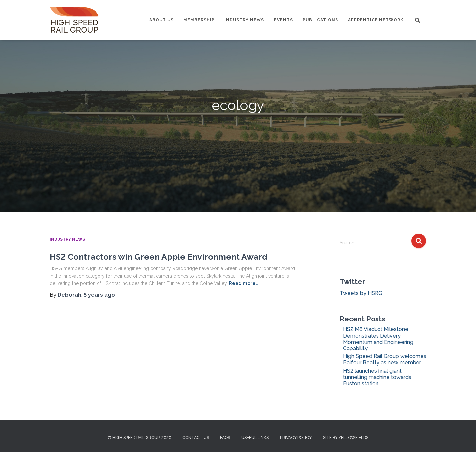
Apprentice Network (376, 20)
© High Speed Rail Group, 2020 (139, 438)
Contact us (196, 438)
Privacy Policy (296, 438)
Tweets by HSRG (361, 293)
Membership (199, 20)
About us (161, 20)
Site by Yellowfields (346, 438)
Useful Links (255, 438)
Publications (320, 20)
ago (99, 295)
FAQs (225, 438)
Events (283, 20)
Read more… (243, 283)
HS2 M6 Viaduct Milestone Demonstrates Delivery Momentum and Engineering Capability (378, 339)
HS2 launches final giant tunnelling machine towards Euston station (377, 377)
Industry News (244, 20)
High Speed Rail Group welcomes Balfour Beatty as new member (385, 359)
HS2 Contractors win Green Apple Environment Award (159, 257)
